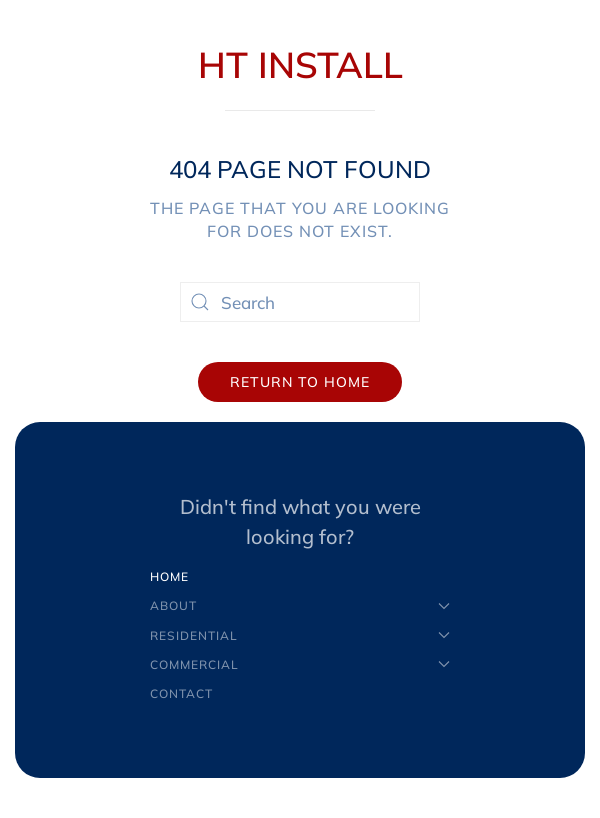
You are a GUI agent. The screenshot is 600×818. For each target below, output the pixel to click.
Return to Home (300, 382)
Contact (181, 693)
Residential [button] (300, 635)
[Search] (300, 302)
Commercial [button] (300, 664)
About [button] (300, 605)
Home (169, 576)
